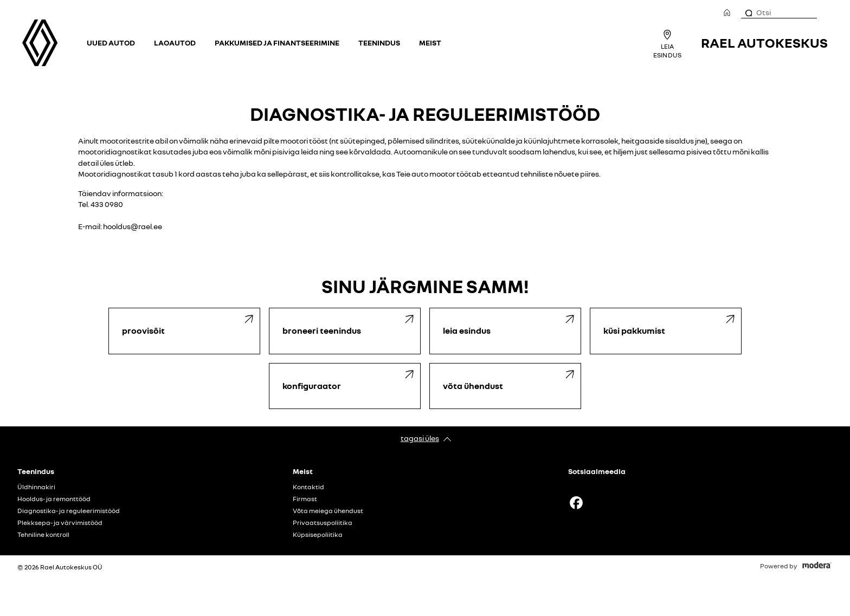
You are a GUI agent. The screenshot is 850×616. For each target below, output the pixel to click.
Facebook (576, 503)
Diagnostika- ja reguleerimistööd (69, 511)
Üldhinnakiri (36, 487)
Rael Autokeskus (764, 43)
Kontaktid (308, 487)
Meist (430, 43)
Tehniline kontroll (43, 535)
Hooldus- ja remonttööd (54, 499)
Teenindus (379, 43)
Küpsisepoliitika (318, 535)
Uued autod (111, 43)
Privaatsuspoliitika (323, 523)
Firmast (305, 499)
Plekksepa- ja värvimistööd (60, 523)
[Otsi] (748, 12)
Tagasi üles (420, 438)
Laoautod (175, 43)
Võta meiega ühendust (328, 511)
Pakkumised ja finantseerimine (277, 43)
